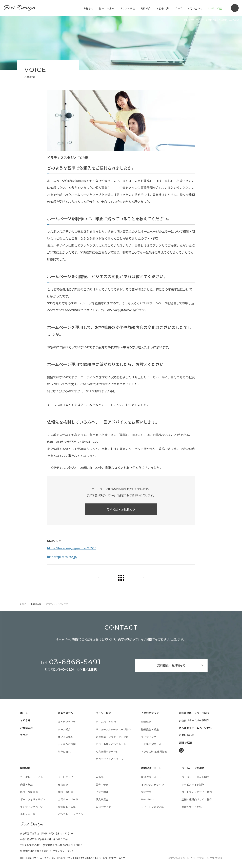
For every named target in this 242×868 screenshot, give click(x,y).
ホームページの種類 (193, 768)
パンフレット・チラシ (71, 814)
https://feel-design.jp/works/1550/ (71, 548)
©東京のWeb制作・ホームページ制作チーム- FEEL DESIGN (195, 858)
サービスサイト (67, 777)
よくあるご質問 (67, 744)
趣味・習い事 (66, 792)
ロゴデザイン (103, 807)
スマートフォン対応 (153, 807)
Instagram (181, 750)
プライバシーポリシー (64, 851)
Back (101, 578)
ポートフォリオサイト (33, 799)
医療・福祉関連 (29, 792)
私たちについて (67, 722)
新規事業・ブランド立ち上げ (112, 737)
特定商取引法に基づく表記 (34, 851)
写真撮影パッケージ (107, 752)
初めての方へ (66, 713)
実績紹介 (146, 8)
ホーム (24, 713)
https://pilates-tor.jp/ (62, 557)
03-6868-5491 (71, 662)
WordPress (148, 799)
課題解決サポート (151, 768)
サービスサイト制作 (193, 785)
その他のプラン (150, 713)
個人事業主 (102, 799)
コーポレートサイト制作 (195, 777)
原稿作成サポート (151, 777)
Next (141, 578)
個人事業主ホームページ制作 (195, 728)
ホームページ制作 (106, 722)
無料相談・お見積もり (121, 509)
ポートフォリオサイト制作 (197, 792)
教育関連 (63, 785)
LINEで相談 (215, 8)
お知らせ (89, 8)
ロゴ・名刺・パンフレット (111, 744)
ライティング (149, 737)
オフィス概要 (66, 737)
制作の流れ (64, 752)
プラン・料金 (103, 713)
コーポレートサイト (32, 777)
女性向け (101, 777)
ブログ (178, 8)
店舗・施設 (26, 785)
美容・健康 (102, 785)
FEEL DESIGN (32, 825)
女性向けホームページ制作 (194, 720)
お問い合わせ (195, 8)
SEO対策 (146, 792)
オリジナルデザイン (153, 785)
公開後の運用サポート (154, 744)
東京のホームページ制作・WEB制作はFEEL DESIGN (20, 8)
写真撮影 (146, 722)
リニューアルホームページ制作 (113, 729)
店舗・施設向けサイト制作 (197, 799)
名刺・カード (28, 814)
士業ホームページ (68, 799)
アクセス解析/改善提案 (154, 752)
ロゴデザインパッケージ (110, 759)
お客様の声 (163, 8)
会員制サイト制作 (192, 807)
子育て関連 (102, 792)
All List (121, 578)
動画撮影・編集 (150, 729)
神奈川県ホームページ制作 (194, 713)
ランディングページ (31, 807)
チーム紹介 (64, 729)
